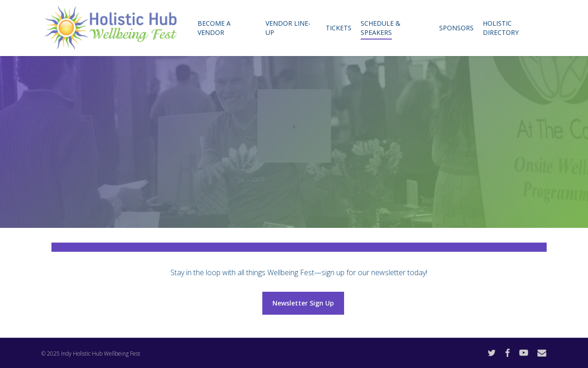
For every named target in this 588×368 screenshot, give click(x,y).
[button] (303, 303)
